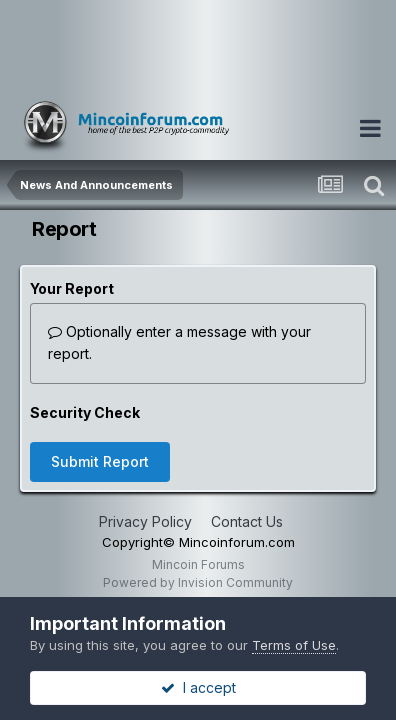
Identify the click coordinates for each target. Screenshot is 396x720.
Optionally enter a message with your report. (179, 342)
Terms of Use (294, 645)
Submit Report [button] (100, 461)
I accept (198, 687)
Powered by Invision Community (198, 582)
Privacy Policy (145, 521)
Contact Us (247, 521)
